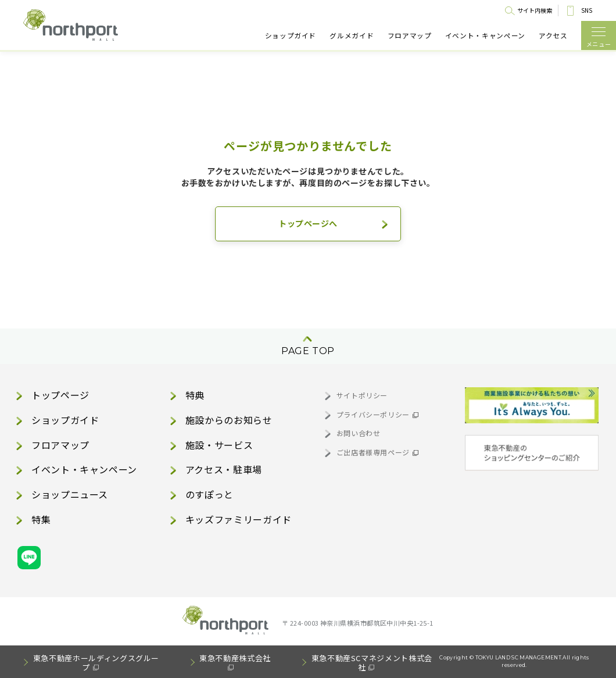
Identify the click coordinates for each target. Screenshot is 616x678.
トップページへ (308, 223)
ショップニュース (70, 494)
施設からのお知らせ (229, 420)
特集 (41, 519)
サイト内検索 (535, 10)
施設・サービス (219, 445)
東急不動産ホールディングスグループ (96, 663)
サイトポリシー (362, 395)
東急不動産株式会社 (235, 658)
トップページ (60, 395)
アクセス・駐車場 (224, 469)
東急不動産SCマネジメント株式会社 (372, 663)
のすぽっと (209, 494)
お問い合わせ (359, 433)
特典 (195, 395)
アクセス (553, 35)
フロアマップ (410, 35)
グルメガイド (352, 35)
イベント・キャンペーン (485, 35)
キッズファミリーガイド (239, 519)
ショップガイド (291, 35)
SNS (587, 10)
